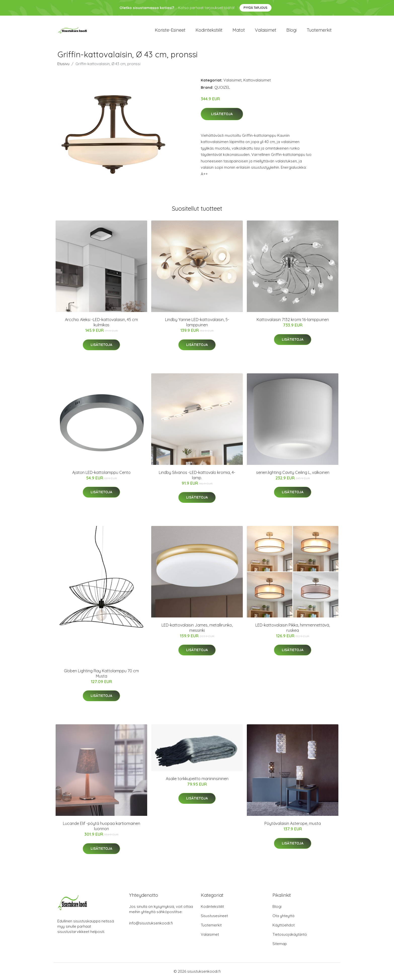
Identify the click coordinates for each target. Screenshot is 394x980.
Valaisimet (266, 30)
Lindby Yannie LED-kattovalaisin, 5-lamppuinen (197, 322)
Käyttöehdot (284, 925)
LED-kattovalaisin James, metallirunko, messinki (197, 628)
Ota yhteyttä (283, 916)
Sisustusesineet (214, 916)
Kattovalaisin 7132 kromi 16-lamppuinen (293, 320)
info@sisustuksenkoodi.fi (151, 923)
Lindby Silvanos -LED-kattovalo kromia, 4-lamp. (197, 475)
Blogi (291, 30)
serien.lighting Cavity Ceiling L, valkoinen (293, 472)
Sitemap (280, 944)
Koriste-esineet (170, 30)
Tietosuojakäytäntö (290, 934)
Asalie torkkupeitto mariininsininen (197, 779)
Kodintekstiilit (209, 30)
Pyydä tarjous (255, 8)
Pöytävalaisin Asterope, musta (293, 823)
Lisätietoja (222, 114)
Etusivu (63, 64)
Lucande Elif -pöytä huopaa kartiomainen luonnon (102, 826)
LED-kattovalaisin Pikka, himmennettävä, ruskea (293, 628)
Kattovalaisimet (257, 80)
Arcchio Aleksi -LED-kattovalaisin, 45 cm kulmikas (101, 322)
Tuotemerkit (319, 30)
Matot (239, 30)
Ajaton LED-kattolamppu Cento (101, 472)
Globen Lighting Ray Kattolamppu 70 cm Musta (101, 673)
